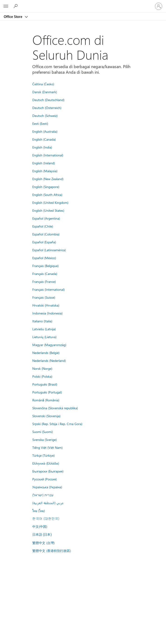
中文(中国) (40, 526)
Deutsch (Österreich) (47, 108)
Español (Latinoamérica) (49, 250)
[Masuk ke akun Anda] (159, 6)
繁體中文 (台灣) (43, 543)
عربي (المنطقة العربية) (48, 503)
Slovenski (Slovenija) (46, 416)
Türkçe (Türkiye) (43, 455)
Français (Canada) (45, 274)
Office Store (13, 17)
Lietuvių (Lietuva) (44, 337)
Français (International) (48, 289)
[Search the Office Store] (16, 6)
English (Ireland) (44, 163)
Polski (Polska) (42, 376)
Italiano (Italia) (42, 321)
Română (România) (46, 400)
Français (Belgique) (45, 266)
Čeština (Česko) (43, 84)
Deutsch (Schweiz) (45, 116)
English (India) (42, 147)
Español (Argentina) (46, 218)
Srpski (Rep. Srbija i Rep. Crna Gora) (57, 424)
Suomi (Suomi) (43, 432)
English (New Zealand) (48, 179)
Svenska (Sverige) (45, 439)
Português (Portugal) (47, 392)
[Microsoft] (83, 3)
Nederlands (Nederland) (49, 360)
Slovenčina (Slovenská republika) (55, 408)
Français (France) (44, 281)
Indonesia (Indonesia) (47, 313)
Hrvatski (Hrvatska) (46, 305)
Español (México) (44, 258)
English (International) (48, 155)
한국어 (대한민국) (46, 519)
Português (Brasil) (45, 384)
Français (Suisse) (44, 297)
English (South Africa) (47, 195)
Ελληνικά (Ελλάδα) (46, 463)
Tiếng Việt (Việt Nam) (47, 447)
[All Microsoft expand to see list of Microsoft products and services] (6, 6)
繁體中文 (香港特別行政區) (52, 551)
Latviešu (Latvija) (44, 329)
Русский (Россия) (45, 479)
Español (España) (44, 242)
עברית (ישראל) (43, 495)
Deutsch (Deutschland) (48, 100)
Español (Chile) (43, 226)
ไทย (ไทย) (39, 511)
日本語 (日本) (42, 535)
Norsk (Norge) (42, 368)
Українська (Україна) (47, 487)
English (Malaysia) (45, 171)
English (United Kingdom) (50, 202)
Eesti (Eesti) (40, 123)
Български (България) (48, 471)
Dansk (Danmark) (45, 92)
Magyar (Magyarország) (49, 345)
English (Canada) (44, 139)
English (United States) (48, 210)
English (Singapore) (46, 187)
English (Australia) (45, 131)
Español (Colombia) (46, 234)
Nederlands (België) (46, 353)
